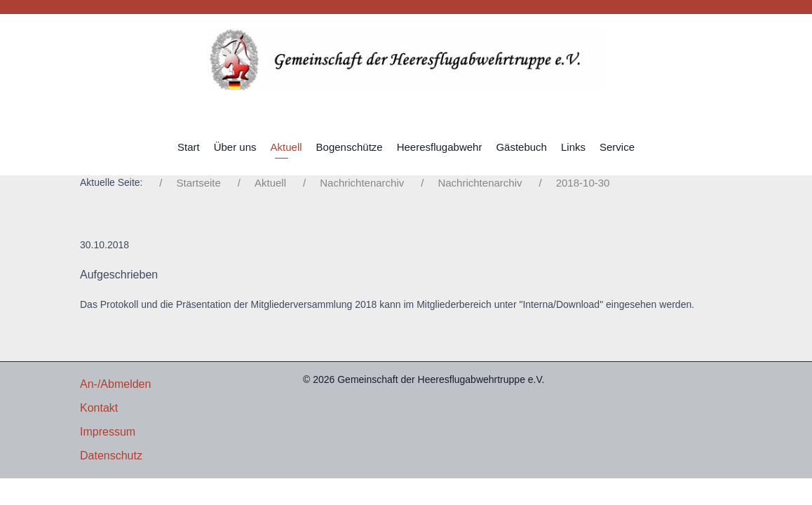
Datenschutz (111, 456)
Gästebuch (521, 147)
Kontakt (99, 408)
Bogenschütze (350, 147)
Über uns (235, 147)
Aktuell (286, 147)
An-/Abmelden (115, 384)
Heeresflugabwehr (440, 147)
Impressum (108, 432)
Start (189, 147)
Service (617, 147)
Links (573, 147)
